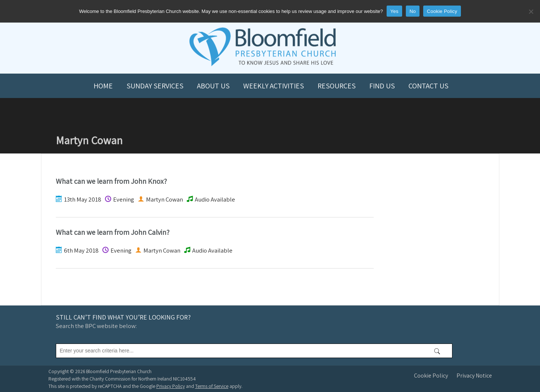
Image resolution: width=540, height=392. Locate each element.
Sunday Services (155, 86)
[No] (531, 11)
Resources (337, 86)
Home (103, 86)
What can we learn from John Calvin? (113, 232)
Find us (382, 86)
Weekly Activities (274, 86)
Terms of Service (212, 386)
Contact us (428, 86)
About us (213, 86)
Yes (394, 11)
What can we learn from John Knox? (111, 181)
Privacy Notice (474, 376)
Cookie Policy (431, 376)
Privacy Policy (171, 386)
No (413, 11)
